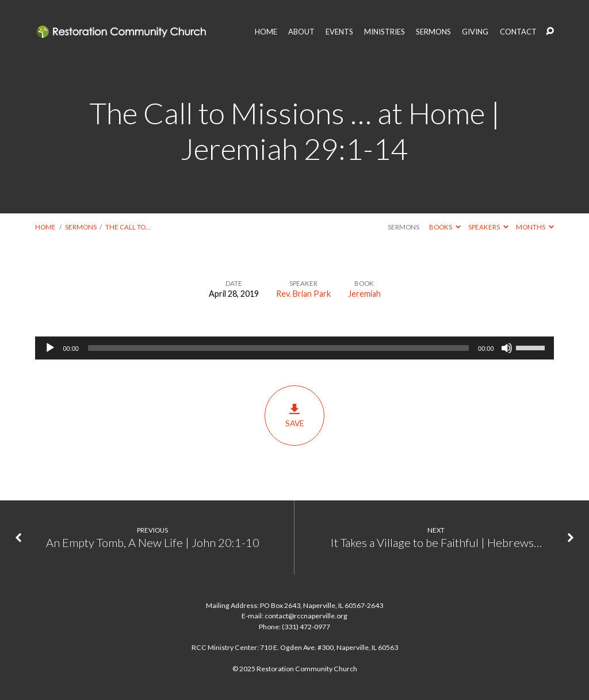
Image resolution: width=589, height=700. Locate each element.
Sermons (81, 227)
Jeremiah (364, 294)
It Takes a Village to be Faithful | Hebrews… (436, 542)
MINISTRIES (385, 32)
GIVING (475, 32)
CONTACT (518, 32)
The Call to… (128, 227)
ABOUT (301, 32)
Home (45, 227)
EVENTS (339, 32)
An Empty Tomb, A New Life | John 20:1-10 (153, 542)
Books (445, 227)
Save (294, 415)
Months (535, 227)
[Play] (50, 348)
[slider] (278, 348)
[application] (294, 348)
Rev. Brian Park (303, 294)
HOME (266, 32)
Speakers (488, 227)
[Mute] (507, 348)
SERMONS (433, 32)
